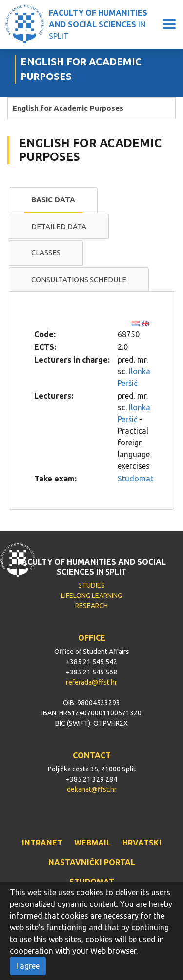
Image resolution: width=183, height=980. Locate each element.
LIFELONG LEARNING (91, 596)
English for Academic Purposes (68, 108)
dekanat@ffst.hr (92, 789)
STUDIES (91, 585)
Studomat (135, 479)
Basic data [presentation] (53, 200)
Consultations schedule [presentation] (79, 279)
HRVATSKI (142, 843)
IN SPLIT (98, 24)
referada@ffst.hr (91, 682)
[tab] (53, 200)
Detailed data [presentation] (59, 226)
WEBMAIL (92, 843)
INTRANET (42, 843)
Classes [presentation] (46, 253)
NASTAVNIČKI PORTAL (92, 862)
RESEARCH (91, 606)
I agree (28, 966)
